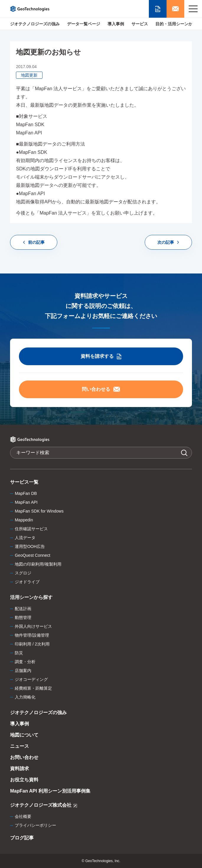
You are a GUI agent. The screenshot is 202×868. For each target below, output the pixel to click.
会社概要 (23, 816)
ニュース (19, 746)
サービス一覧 (24, 482)
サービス (140, 24)
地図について (24, 735)
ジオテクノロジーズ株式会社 (44, 806)
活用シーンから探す (31, 597)
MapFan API (26, 502)
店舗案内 (23, 671)
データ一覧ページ (84, 24)
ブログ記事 (22, 838)
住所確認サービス (31, 529)
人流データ (25, 538)
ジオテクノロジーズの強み (35, 24)
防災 (19, 653)
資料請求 (19, 769)
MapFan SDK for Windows (39, 511)
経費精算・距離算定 (33, 688)
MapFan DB (26, 493)
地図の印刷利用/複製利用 (38, 564)
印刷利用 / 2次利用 (32, 644)
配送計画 (23, 609)
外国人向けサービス (33, 626)
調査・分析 (25, 662)
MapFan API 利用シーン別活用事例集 (50, 791)
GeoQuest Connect (32, 555)
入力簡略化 (25, 697)
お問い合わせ (24, 757)
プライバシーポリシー (35, 825)
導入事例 (116, 24)
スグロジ (23, 573)
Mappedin (24, 520)
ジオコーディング (31, 679)
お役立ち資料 (24, 780)
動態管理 (23, 617)
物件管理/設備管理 (32, 635)
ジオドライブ (27, 582)
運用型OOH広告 (30, 546)
